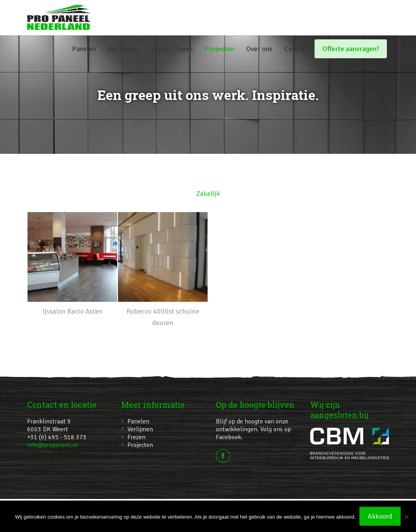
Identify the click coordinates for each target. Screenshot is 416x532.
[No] (406, 517)
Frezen (136, 437)
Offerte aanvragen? (351, 49)
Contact (296, 49)
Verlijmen (122, 49)
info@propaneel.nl (52, 445)
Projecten (219, 49)
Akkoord (380, 517)
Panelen (84, 49)
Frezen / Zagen (170, 49)
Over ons (259, 49)
